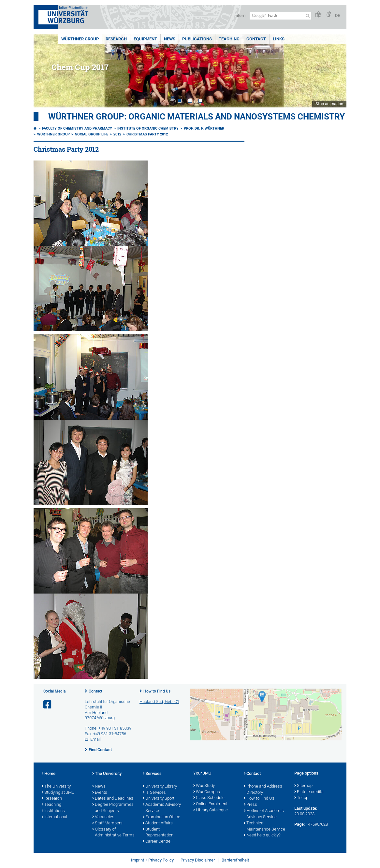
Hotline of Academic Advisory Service (264, 814)
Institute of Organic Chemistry (148, 128)
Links (279, 39)
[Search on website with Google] (280, 16)
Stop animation (329, 104)
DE (337, 15)
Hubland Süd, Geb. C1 (159, 701)
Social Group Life (92, 134)
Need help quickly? (262, 835)
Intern (240, 15)
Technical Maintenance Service (264, 826)
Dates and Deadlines (113, 799)
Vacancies (103, 817)
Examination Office (161, 817)
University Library (160, 787)
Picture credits (309, 792)
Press (250, 805)
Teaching (229, 39)
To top (301, 798)
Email (95, 739)
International (54, 817)
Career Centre (157, 842)
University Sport (159, 799)
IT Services (154, 793)
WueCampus (207, 792)
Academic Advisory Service (162, 808)
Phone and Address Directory (263, 790)
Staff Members (107, 823)
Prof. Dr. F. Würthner (204, 128)
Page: (300, 824)
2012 (117, 134)
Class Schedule (209, 798)
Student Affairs (158, 823)
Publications (197, 39)
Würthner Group (80, 39)
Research (116, 39)
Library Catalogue (211, 810)
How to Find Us (157, 691)
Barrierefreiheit (235, 860)
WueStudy (204, 786)
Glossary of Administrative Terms (113, 833)
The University (56, 787)
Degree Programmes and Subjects (113, 808)
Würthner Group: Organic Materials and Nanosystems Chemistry (197, 117)
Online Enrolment (210, 804)
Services (152, 774)
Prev (45, 71)
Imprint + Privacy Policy (152, 860)
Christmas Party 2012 (147, 134)
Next (335, 71)
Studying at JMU (58, 793)
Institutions (53, 811)
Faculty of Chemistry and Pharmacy (77, 128)
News (170, 39)
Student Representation (158, 833)
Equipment (145, 39)
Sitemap (303, 786)
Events (100, 793)
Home (49, 774)
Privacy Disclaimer (198, 860)
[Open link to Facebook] (48, 705)
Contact (256, 39)
